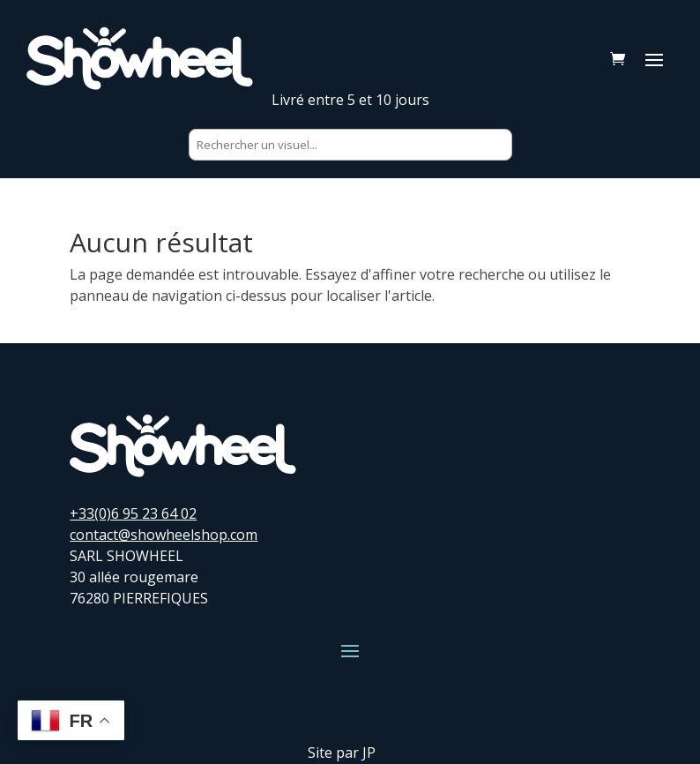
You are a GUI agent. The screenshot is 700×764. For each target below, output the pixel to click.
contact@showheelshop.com (164, 535)
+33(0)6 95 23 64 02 (133, 513)
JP (369, 753)
